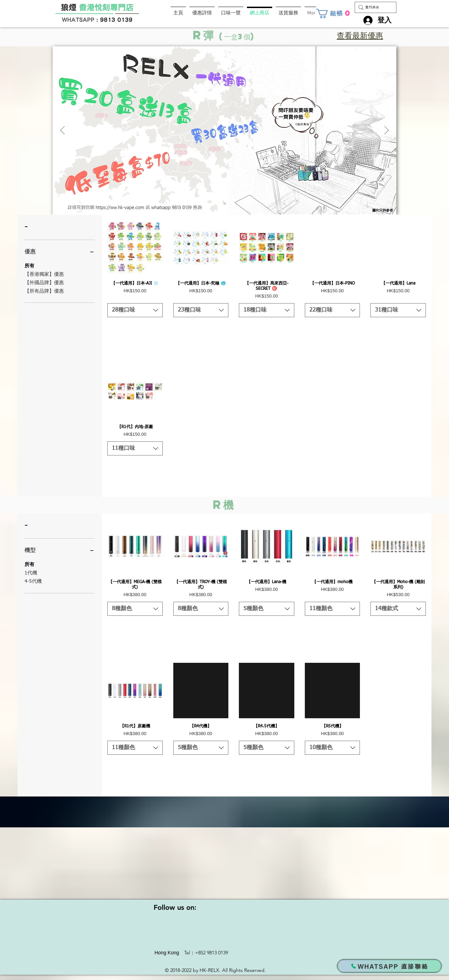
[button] (334, 14)
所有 (29, 265)
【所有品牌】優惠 (44, 291)
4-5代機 (33, 581)
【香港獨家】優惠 (44, 274)
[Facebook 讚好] (155, 14)
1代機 (31, 572)
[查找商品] (373, 7)
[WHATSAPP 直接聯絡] (389, 966)
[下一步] (387, 131)
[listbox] (135, 310)
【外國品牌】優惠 (44, 282)
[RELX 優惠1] (225, 204)
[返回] (62, 131)
